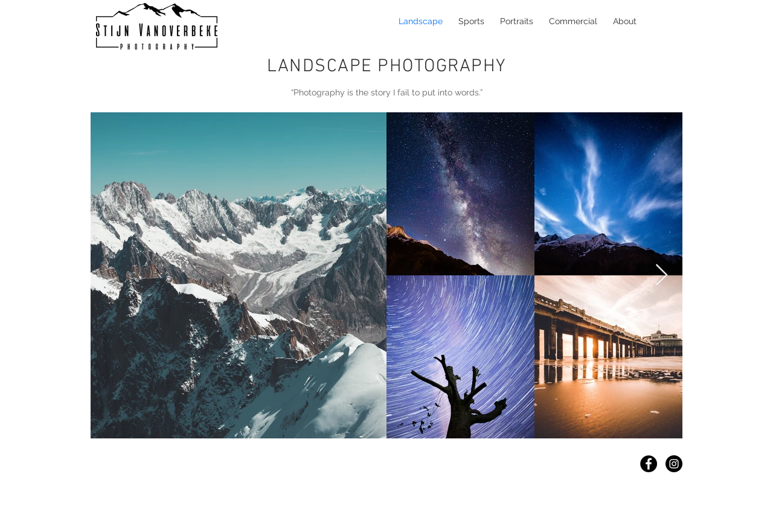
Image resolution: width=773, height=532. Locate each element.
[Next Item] (662, 276)
